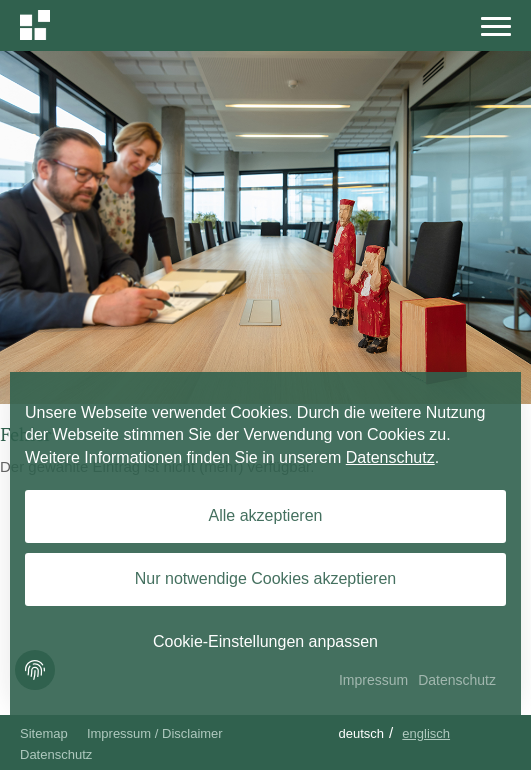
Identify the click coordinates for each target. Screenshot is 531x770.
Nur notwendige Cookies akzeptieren (265, 578)
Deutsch (361, 733)
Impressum (373, 680)
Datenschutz (56, 754)
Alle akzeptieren (266, 515)
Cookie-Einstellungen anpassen (265, 641)
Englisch (426, 733)
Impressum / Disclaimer (155, 733)
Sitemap (44, 733)
